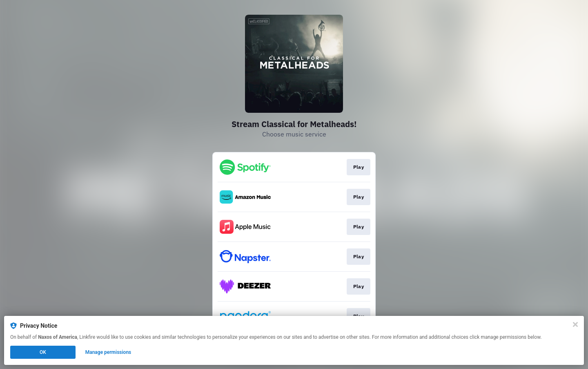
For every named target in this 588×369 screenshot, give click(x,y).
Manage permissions (108, 352)
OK (43, 352)
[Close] (575, 324)
